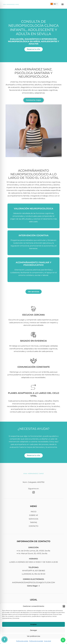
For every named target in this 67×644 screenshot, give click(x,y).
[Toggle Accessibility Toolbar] (4, 640)
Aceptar (33, 624)
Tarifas (33, 522)
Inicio (33, 512)
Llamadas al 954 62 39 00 (34, 574)
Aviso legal (48, 641)
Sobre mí (33, 515)
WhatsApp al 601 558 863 (34, 571)
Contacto (33, 526)
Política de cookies (22, 641)
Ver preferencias (34, 636)
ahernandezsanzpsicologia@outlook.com (33, 582)
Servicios (33, 519)
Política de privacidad (36, 641)
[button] (64, 606)
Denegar (34, 630)
